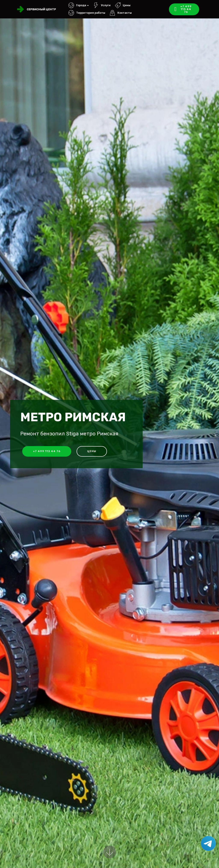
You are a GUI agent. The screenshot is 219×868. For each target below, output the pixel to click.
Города (77, 5)
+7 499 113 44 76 (183, 9)
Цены (123, 5)
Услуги (102, 5)
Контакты (121, 13)
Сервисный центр (41, 9)
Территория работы (87, 13)
